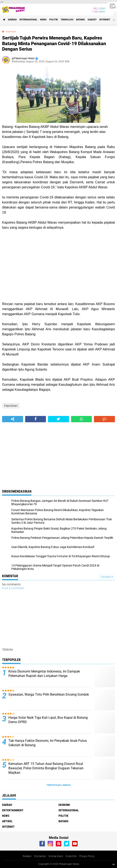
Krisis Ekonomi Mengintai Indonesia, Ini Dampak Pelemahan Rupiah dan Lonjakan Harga (44, 674)
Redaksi (27, 856)
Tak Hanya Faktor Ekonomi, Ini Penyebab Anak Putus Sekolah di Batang (48, 743)
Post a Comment (13, 588)
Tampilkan (107, 577)
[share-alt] (13, 419)
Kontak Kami (56, 856)
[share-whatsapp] (82, 419)
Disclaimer (40, 856)
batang (81, 20)
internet (105, 20)
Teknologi (67, 20)
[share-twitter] (58, 419)
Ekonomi (64, 805)
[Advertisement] (58, 266)
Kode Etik (71, 856)
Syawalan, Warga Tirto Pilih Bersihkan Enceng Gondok (49, 694)
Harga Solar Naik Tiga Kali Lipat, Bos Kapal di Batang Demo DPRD (48, 720)
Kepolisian (11, 32)
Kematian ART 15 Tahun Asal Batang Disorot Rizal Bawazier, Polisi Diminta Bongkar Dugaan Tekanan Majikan (46, 768)
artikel (7, 821)
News (43, 20)
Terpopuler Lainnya (58, 785)
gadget (92, 20)
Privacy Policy (87, 856)
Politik (54, 20)
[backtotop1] (113, 864)
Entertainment (13, 810)
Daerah (12, 20)
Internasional (28, 20)
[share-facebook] (36, 419)
